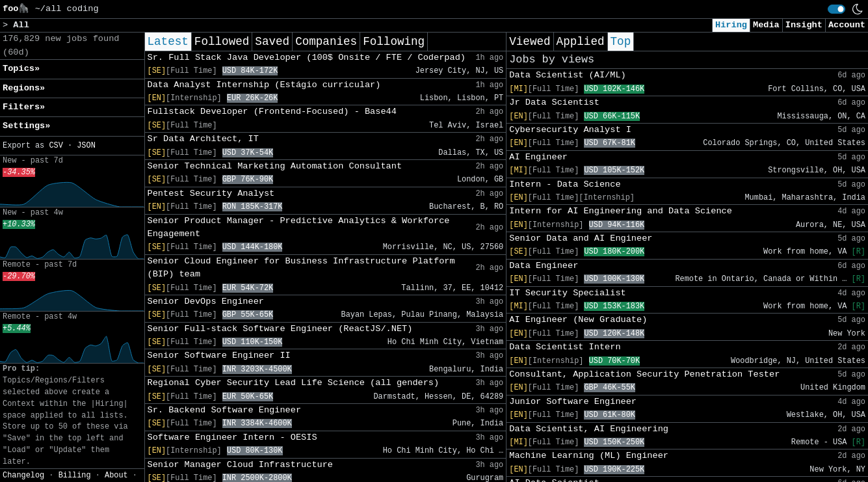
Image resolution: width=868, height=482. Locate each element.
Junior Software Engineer (573, 402)
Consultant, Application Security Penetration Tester (644, 374)
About (116, 475)
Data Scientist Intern (565, 347)
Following (394, 42)
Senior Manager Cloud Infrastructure (241, 465)
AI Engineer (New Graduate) (578, 320)
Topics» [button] (21, 69)
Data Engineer (544, 266)
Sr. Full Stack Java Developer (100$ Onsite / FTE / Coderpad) (307, 58)
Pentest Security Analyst (211, 194)
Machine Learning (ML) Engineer (589, 456)
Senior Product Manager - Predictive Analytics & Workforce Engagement (299, 227)
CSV (56, 146)
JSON (86, 146)
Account (847, 25)
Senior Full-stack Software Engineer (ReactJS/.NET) (280, 329)
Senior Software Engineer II (219, 355)
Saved (272, 42)
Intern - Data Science (565, 184)
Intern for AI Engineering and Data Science (621, 211)
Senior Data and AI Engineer (581, 238)
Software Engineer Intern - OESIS (232, 437)
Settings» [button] (26, 126)
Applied (581, 42)
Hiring (731, 25)
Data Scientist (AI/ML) (567, 75)
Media (766, 25)
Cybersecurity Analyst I (570, 130)
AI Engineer (538, 157)
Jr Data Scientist (554, 102)
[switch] (836, 9)
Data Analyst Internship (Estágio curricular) (264, 85)
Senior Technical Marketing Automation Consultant (275, 166)
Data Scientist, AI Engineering (589, 429)
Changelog (23, 475)
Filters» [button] (24, 107)
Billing (75, 475)
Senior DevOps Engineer (206, 301)
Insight (804, 25)
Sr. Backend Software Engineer (225, 410)
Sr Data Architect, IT (203, 139)
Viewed (530, 42)
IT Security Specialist (567, 293)
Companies (326, 42)
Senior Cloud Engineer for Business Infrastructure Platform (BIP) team (301, 268)
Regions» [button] (24, 88)
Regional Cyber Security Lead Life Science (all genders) (294, 383)
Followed (222, 42)
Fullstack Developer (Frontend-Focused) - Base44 (272, 112)
